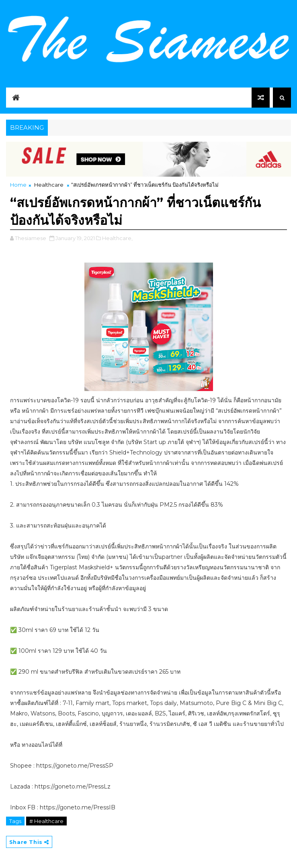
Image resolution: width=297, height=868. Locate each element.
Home (18, 185)
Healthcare (49, 185)
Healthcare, (117, 238)
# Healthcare (46, 821)
